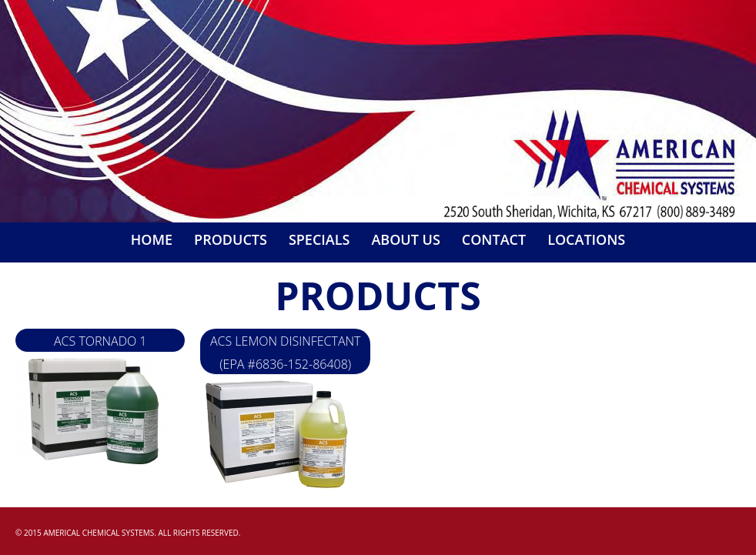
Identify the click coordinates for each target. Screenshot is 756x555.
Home (152, 239)
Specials (319, 239)
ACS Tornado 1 (100, 341)
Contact (494, 239)
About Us (405, 239)
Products (231, 239)
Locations (586, 239)
